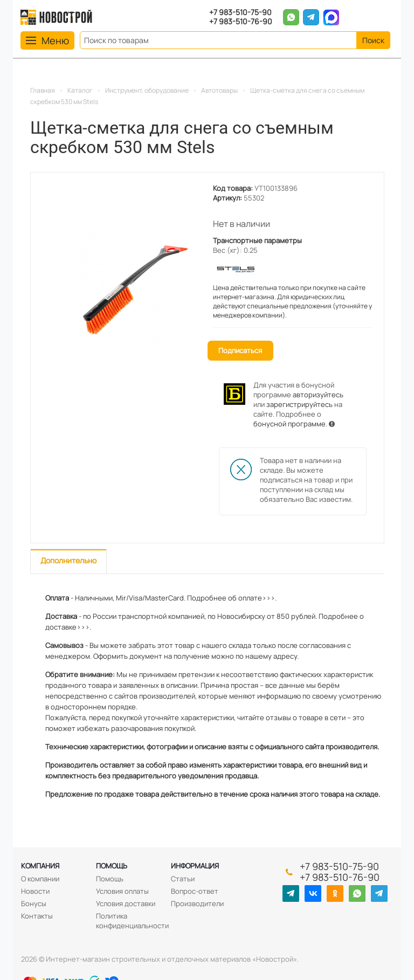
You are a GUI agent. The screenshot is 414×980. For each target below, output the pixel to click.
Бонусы (34, 903)
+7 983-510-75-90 (240, 13)
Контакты (37, 916)
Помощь (112, 866)
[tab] (68, 561)
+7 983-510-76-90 (241, 22)
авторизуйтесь (318, 395)
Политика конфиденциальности (132, 921)
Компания (40, 866)
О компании (40, 879)
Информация (195, 866)
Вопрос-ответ (195, 891)
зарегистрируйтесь (299, 404)
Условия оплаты (122, 891)
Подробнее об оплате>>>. (232, 598)
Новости (35, 891)
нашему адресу (271, 656)
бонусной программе (289, 424)
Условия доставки (126, 903)
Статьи (183, 879)
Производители (197, 903)
